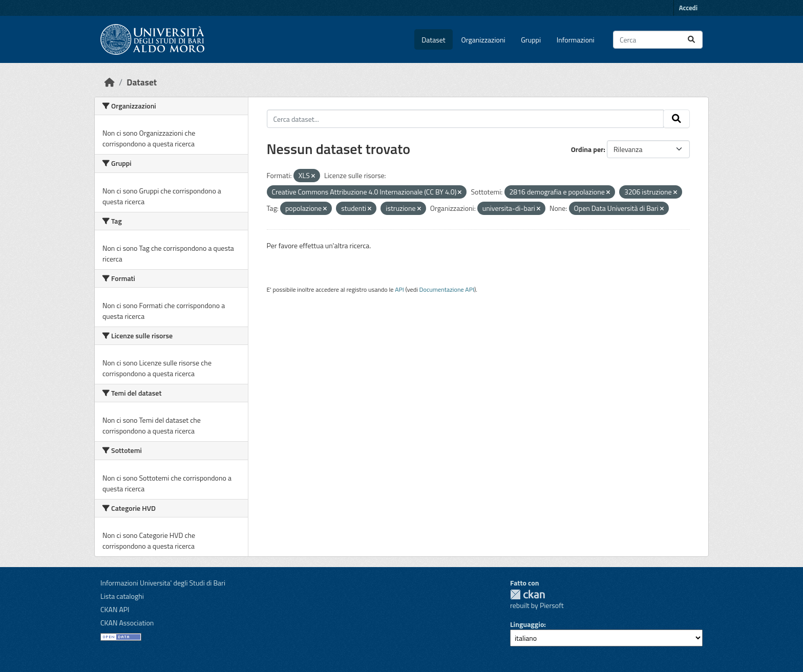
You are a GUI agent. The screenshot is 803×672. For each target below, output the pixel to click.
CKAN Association (127, 623)
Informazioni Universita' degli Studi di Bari (163, 583)
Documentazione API (447, 289)
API (399, 289)
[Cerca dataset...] (658, 40)
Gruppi (531, 40)
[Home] (110, 82)
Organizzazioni (483, 40)
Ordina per (587, 149)
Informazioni (576, 40)
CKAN (527, 594)
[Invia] (691, 40)
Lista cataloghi (122, 596)
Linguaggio (527, 624)
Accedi (688, 8)
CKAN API (115, 609)
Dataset (433, 40)
